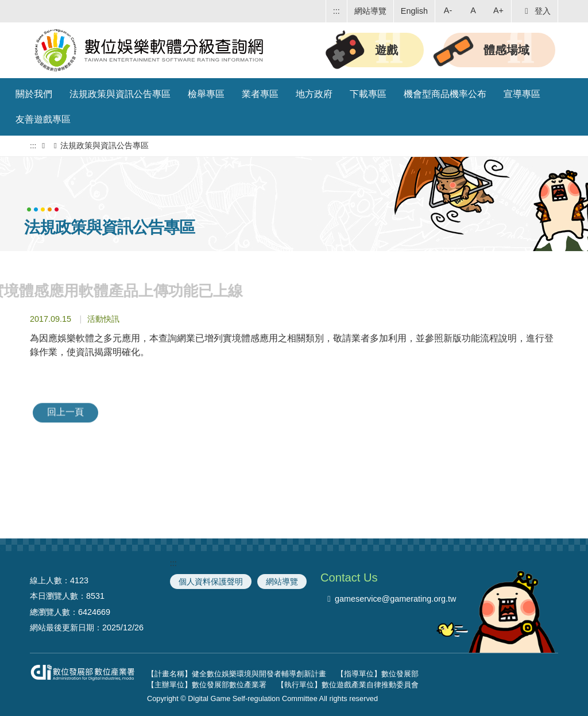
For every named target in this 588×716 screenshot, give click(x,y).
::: (336, 11)
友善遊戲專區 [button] (43, 119)
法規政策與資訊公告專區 (120, 94)
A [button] (473, 10)
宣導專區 (522, 94)
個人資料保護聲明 (211, 582)
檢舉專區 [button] (206, 94)
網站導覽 (370, 11)
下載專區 (368, 94)
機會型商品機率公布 (445, 94)
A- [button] (448, 10)
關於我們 (34, 94)
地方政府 (314, 94)
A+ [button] (498, 10)
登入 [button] (536, 11)
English (414, 11)
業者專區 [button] (260, 94)
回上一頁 (65, 405)
